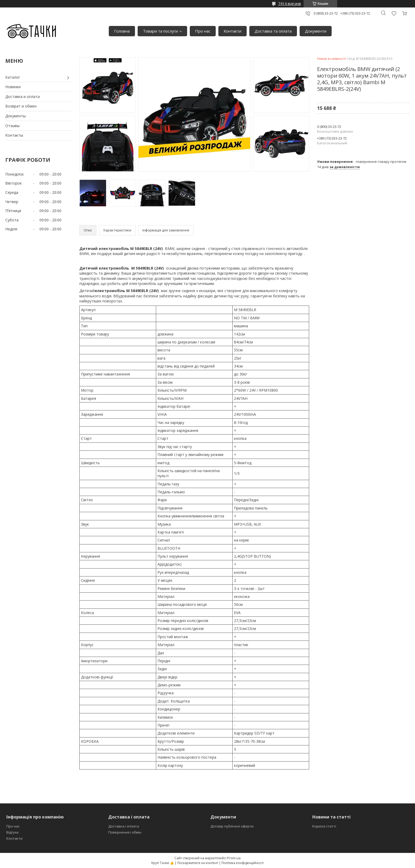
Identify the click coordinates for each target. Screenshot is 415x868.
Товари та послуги (160, 31)
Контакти (233, 31)
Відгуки (12, 832)
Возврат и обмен (21, 106)
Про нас (203, 31)
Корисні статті (324, 826)
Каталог (13, 77)
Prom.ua (234, 858)
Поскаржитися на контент (198, 863)
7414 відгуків (290, 4)
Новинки (13, 87)
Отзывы (12, 126)
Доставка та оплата (273, 31)
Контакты (14, 135)
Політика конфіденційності (243, 863)
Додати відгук (394, 13)
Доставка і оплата (124, 826)
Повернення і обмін (125, 832)
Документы (15, 116)
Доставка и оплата (22, 97)
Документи (316, 31)
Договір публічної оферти (232, 826)
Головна (122, 31)
